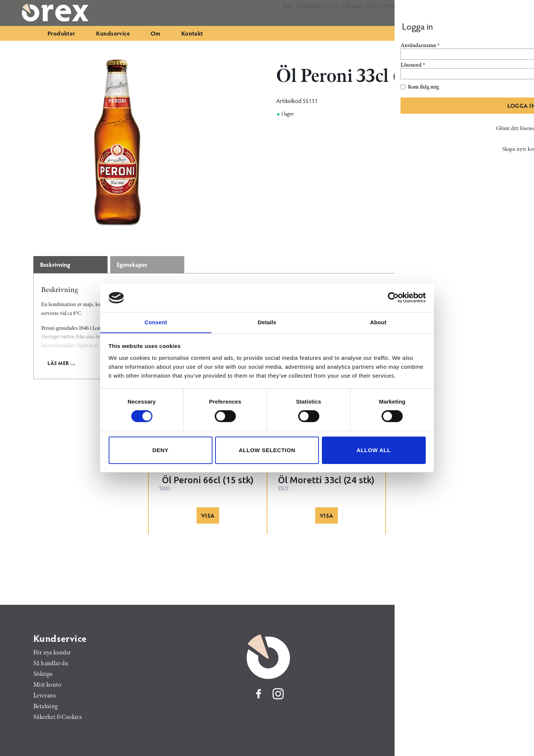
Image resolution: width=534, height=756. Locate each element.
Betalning (46, 707)
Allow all (373, 450)
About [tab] (378, 322)
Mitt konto (47, 685)
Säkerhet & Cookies (58, 717)
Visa (208, 515)
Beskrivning (55, 264)
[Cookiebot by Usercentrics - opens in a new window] (393, 298)
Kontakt (192, 33)
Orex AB (460, 638)
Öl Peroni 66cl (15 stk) (208, 480)
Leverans (45, 696)
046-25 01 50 (458, 660)
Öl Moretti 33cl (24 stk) (326, 480)
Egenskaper (132, 264)
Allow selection (267, 450)
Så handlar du (51, 664)
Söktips (43, 674)
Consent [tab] (156, 322)
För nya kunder (52, 653)
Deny (161, 450)
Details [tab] (267, 322)
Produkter (61, 33)
